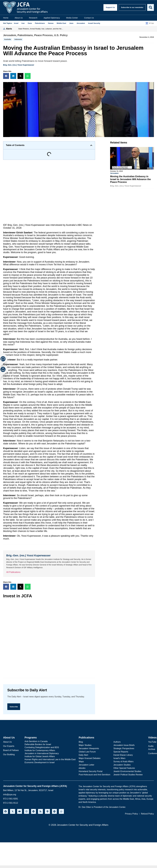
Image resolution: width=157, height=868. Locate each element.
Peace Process (43, 35)
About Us (19, 18)
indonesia (18, 39)
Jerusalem (10, 35)
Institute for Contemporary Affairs (40, 750)
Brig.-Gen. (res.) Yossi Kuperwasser (19, 65)
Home (6, 18)
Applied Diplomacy (52, 18)
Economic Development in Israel (40, 762)
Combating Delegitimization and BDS (42, 747)
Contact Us (89, 18)
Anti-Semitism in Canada (36, 741)
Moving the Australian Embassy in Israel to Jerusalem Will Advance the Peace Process (130, 179)
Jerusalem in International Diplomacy (42, 753)
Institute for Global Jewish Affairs (40, 756)
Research (33, 18)
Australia (8, 39)
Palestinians (25, 35)
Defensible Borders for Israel (38, 744)
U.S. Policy (61, 35)
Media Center (72, 18)
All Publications (13, 572)
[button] (6, 76)
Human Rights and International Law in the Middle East (50, 759)
